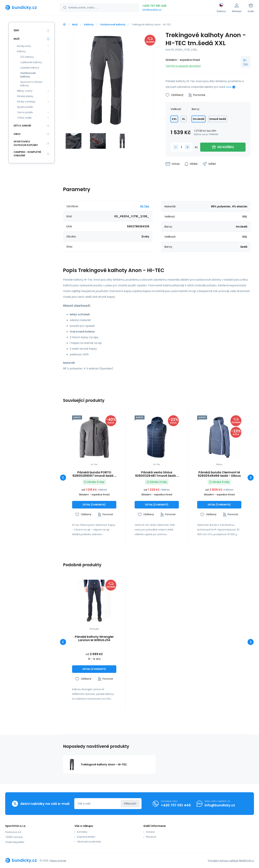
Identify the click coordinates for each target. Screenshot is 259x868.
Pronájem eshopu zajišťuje (223, 861)
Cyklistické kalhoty (31, 62)
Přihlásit (130, 804)
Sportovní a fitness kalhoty (31, 84)
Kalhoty (89, 25)
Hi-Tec (246, 62)
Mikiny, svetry (25, 91)
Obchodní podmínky (89, 842)
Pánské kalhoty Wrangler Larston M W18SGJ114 (94, 638)
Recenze (151, 837)
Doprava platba (86, 837)
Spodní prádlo (25, 107)
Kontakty (82, 832)
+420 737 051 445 (154, 6)
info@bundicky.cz (152, 9)
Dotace (150, 832)
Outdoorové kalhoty (113, 25)
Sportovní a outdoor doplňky (26, 143)
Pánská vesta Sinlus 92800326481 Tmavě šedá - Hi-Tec (157, 474)
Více (229, 87)
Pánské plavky (25, 96)
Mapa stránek (58, 861)
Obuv (17, 134)
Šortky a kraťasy (26, 102)
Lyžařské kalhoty (30, 68)
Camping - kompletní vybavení (27, 154)
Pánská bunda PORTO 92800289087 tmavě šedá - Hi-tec (94, 474)
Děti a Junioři (22, 126)
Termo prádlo (25, 112)
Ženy (16, 30)
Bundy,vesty (24, 46)
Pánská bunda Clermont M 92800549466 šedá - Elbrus (219, 474)
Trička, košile (24, 118)
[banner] (28, 7)
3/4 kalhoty (27, 57)
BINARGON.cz (247, 861)
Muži (75, 25)
